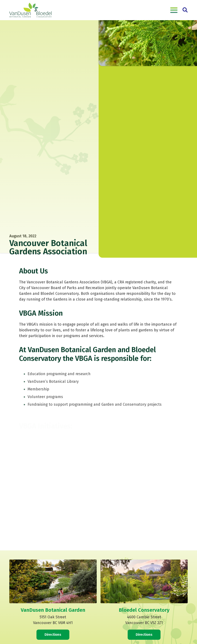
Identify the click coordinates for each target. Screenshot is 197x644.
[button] (174, 10)
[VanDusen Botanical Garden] (31, 10)
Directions (53, 634)
